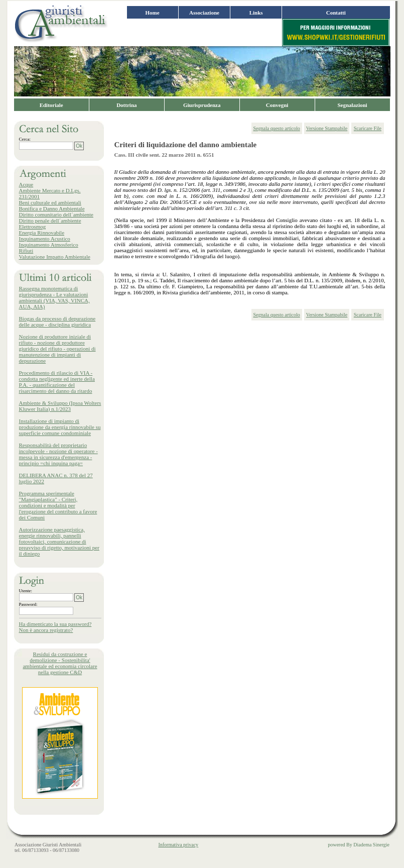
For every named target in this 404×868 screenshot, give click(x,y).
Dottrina (126, 105)
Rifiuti (26, 251)
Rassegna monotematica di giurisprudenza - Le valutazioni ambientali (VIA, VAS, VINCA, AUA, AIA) (54, 297)
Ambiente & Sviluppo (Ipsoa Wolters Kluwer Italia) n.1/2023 (60, 406)
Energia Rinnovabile (42, 233)
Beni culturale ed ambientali (50, 202)
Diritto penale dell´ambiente (50, 221)
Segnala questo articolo (277, 128)
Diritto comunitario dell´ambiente (56, 214)
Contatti (336, 13)
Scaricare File (368, 128)
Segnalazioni (352, 105)
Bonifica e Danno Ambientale (52, 208)
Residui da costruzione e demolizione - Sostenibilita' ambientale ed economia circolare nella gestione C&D (60, 663)
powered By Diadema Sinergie (359, 845)
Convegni (277, 105)
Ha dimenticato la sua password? (55, 624)
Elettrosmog (33, 227)
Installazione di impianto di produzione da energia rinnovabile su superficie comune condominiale (60, 427)
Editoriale (51, 105)
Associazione (204, 13)
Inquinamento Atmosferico (49, 245)
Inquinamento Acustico (45, 239)
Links (256, 13)
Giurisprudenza (202, 105)
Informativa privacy (178, 845)
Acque (26, 184)
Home (153, 13)
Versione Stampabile (327, 128)
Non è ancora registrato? (46, 630)
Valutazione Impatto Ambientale (55, 257)
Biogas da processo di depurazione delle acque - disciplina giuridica (57, 321)
